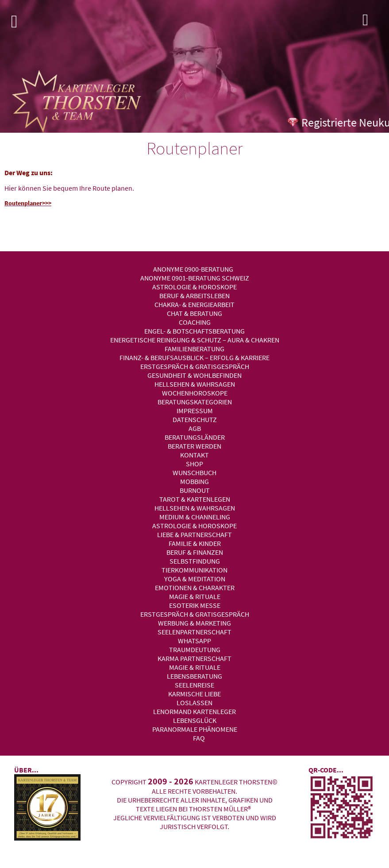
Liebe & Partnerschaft (194, 534)
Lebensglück (195, 720)
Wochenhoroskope (195, 393)
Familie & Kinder (195, 543)
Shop (194, 464)
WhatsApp (194, 641)
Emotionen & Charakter (195, 588)
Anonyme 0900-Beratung (193, 269)
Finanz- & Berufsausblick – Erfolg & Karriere (194, 357)
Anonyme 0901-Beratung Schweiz (195, 278)
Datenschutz (195, 419)
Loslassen (194, 703)
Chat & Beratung (194, 313)
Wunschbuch (194, 472)
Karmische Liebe (194, 694)
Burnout (195, 490)
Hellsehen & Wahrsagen (195, 384)
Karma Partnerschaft (194, 658)
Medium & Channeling (195, 517)
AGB (195, 428)
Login (374, 22)
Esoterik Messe (195, 605)
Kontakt (194, 455)
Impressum (195, 411)
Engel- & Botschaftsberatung (194, 331)
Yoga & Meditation (195, 579)
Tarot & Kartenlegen (195, 499)
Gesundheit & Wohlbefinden (194, 375)
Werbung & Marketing (194, 623)
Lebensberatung (194, 676)
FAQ (199, 738)
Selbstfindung (195, 561)
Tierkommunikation (194, 570)
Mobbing (194, 481)
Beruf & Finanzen (195, 552)
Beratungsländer (195, 437)
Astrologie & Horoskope (194, 287)
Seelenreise (194, 685)
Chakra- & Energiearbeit (194, 304)
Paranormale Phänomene (195, 729)
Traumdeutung (195, 649)
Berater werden (194, 446)
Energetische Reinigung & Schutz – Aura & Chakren (195, 340)
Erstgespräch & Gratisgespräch (195, 366)
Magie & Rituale (195, 596)
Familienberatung (194, 349)
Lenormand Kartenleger (194, 711)
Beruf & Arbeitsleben (194, 296)
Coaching (195, 322)
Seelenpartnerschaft (194, 632)
